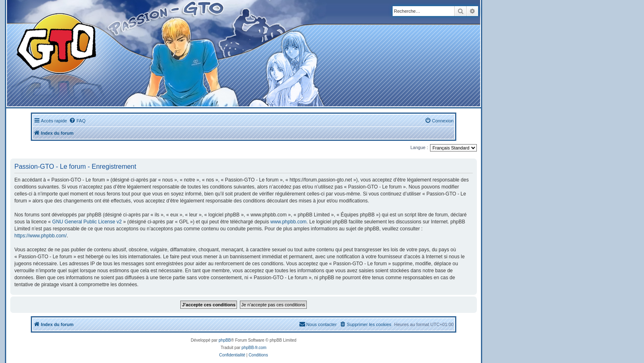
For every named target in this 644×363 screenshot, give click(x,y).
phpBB (225, 340)
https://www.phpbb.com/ (40, 236)
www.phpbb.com (288, 222)
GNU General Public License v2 (87, 222)
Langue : (419, 147)
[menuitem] (77, 121)
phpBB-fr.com (254, 348)
